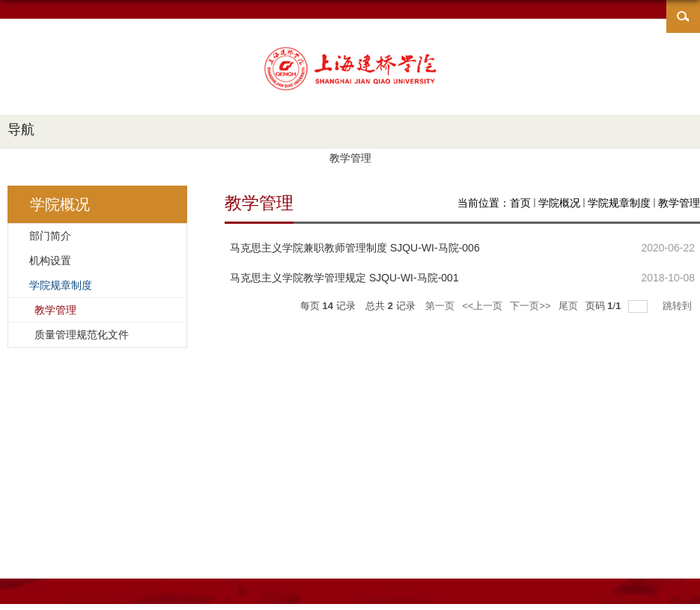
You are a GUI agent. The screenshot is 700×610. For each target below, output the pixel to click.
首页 (520, 203)
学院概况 (559, 203)
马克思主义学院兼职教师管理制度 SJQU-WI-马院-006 (355, 248)
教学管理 (679, 203)
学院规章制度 (619, 203)
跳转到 (679, 306)
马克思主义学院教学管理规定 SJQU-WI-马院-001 (344, 278)
